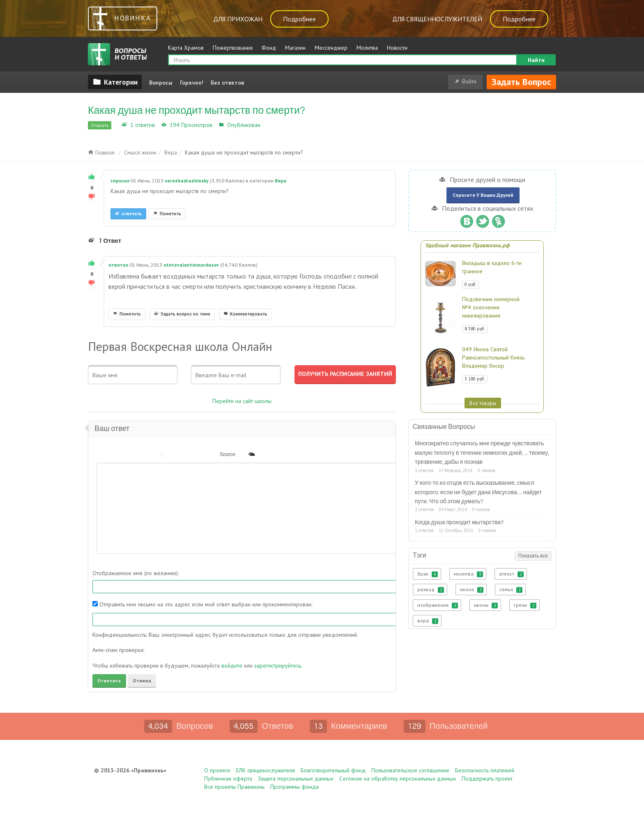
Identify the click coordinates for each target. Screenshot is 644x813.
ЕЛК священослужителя (266, 770)
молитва (468, 574)
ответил (118, 265)
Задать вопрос (521, 82)
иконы (486, 605)
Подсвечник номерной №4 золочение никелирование (491, 307)
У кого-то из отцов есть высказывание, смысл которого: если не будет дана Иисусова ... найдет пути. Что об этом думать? (478, 492)
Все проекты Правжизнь (234, 787)
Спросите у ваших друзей (483, 195)
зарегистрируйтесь (278, 666)
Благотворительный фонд (333, 770)
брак (428, 574)
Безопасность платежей (485, 770)
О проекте (217, 770)
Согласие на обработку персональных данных (398, 778)
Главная (101, 152)
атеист (511, 574)
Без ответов (227, 83)
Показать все (533, 556)
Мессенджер (331, 48)
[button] (102, 454)
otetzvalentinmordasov (191, 265)
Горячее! (192, 83)
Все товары (483, 403)
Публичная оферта (228, 778)
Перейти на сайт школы (242, 401)
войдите (232, 666)
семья (511, 590)
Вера (269, 125)
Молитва (367, 48)
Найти (536, 60)
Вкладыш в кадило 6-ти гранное (492, 267)
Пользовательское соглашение (410, 770)
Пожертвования (233, 48)
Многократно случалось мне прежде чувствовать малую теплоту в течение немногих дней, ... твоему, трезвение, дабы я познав (482, 453)
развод (431, 590)
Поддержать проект (487, 778)
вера (428, 621)
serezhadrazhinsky (187, 181)
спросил (120, 181)
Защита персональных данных (296, 778)
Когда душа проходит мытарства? (459, 523)
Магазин (295, 48)
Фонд (269, 48)
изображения (438, 605)
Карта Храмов (186, 48)
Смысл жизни (140, 152)
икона (472, 590)
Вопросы (161, 83)
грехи (525, 605)
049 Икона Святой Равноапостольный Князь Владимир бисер (493, 357)
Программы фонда (294, 787)
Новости (397, 48)
